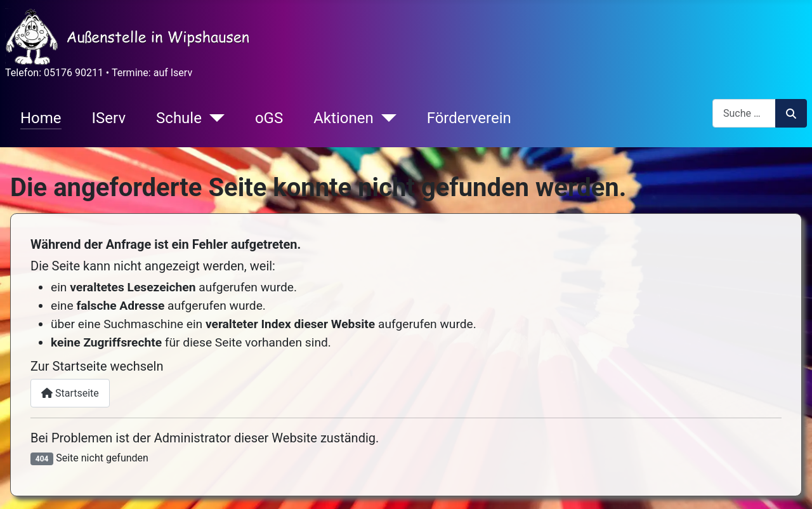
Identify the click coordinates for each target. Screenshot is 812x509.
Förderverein (469, 118)
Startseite (70, 393)
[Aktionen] (385, 118)
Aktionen (343, 118)
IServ (109, 118)
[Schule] (213, 118)
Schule (179, 118)
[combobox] (744, 113)
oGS (269, 118)
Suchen (791, 114)
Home (41, 118)
